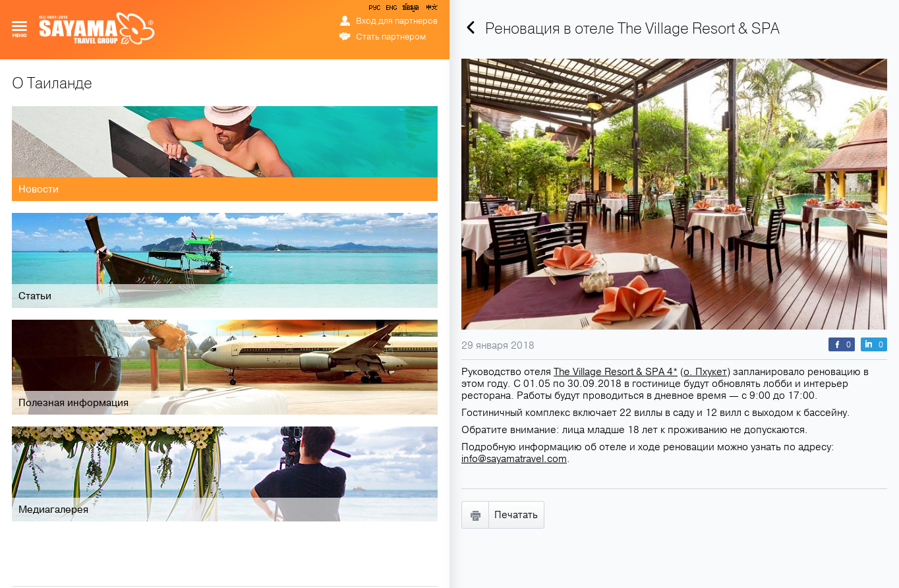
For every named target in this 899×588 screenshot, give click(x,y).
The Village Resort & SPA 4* (616, 372)
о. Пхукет (705, 372)
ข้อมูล (410, 10)
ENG (390, 10)
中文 (431, 10)
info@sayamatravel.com (514, 459)
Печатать (516, 515)
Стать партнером (391, 37)
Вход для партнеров (397, 21)
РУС (376, 10)
